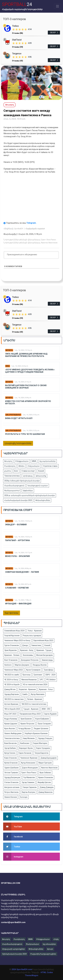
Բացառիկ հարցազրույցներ (43, 954)
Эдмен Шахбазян (11, 768)
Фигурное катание (12, 787)
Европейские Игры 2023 (43, 640)
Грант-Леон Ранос (49, 240)
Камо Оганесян (11, 758)
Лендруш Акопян (40, 665)
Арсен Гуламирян (33, 670)
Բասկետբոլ (10, 466)
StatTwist (17, 40)
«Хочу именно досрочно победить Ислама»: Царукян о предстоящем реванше (30, 371)
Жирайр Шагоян (44, 782)
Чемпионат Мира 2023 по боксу (17, 640)
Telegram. (31, 223)
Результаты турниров (32, 636)
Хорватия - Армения (27, 689)
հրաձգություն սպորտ (38, 486)
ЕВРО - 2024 (51, 675)
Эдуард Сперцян (45, 738)
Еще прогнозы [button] (12, 613)
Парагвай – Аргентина (18, 540)
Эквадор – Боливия (16, 525)
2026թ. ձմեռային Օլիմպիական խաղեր (22, 481)
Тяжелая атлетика (12, 476)
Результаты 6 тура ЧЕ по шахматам (25, 434)
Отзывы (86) (18, 33)
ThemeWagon (31, 975)
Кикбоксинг (25, 743)
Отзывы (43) (18, 61)
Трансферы (49, 670)
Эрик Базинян (26, 719)
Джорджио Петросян (30, 660)
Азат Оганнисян (11, 660)
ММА (8, 366)
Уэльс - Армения (35, 631)
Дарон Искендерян (30, 768)
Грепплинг (38, 675)
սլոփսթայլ (28, 476)
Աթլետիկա (28, 491)
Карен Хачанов (25, 753)
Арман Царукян (11, 724)
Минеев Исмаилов (29, 680)
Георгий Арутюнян (12, 636)
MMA (30, 939)
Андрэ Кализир (11, 719)
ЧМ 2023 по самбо (12, 675)
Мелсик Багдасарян (45, 655)
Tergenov (17, 54)
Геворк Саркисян (30, 787)
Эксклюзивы (28, 655)
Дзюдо (25, 645)
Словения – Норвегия (17, 588)
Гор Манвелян (29, 777)
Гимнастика (36, 645)
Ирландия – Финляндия (18, 604)
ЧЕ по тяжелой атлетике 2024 (35, 684)
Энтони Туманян (11, 773)
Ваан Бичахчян (11, 743)
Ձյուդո (50, 949)
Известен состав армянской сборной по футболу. (28, 402)
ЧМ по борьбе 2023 (12, 709)
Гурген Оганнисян (12, 645)
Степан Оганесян (11, 782)
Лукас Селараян (44, 724)
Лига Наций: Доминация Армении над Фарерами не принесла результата (26, 355)
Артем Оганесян (11, 763)
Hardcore (8, 665)
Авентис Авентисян (49, 243)
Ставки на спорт (28, 471)
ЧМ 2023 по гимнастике (14, 699)
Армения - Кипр (27, 650)
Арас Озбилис (45, 773)
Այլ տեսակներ (49, 944)
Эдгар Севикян (28, 782)
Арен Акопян (10, 729)
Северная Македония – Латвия (22, 572)
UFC (41, 680)
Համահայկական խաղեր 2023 (18, 500)
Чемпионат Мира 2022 (14, 670)
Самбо (25, 694)
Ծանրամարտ (33, 944)
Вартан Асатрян (28, 792)
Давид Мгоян (10, 689)
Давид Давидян (47, 787)
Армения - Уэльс (46, 689)
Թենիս (21, 466)
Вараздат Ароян (26, 748)
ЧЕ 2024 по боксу (11, 680)
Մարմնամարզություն (14, 486)
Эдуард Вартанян (12, 694)
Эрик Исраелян (11, 650)
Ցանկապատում (12, 491)
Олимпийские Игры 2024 (14, 631)
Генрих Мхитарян (40, 743)
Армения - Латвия (12, 655)
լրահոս (8, 471)
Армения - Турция (44, 650)
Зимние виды (47, 660)
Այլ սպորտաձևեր (13, 415)
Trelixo (15, 26)
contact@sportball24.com (13, 922)
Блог (16, 471)
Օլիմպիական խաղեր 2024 (14, 954)
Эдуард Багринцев (12, 777)
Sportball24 (19, 229)
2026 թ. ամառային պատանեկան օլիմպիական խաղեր (30, 495)
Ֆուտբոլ (9, 350)
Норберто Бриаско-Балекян (36, 733)
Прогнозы (26, 675)
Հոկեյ (56, 939)
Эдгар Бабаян (10, 748)
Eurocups (24, 797)
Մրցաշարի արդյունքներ (13, 949)
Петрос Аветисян (11, 792)
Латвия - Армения (35, 699)
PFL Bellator (51, 680)
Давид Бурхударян (49, 758)
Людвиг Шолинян (41, 729)
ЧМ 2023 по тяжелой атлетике (34, 704)
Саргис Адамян (50, 714)
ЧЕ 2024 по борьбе (12, 684)
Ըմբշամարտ (34, 466)
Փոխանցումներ (43, 500)
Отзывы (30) (18, 47)
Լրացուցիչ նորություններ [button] (18, 443)
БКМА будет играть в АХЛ (19, 418)
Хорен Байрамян (42, 719)
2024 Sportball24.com (22, 969)
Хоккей (41, 471)
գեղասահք (41, 476)
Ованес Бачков (11, 797)
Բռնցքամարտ (22, 461)
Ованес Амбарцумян (13, 733)
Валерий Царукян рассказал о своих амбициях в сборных (26, 387)
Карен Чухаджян (43, 748)
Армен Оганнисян (46, 777)
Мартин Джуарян (22, 665)
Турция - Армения (31, 709)
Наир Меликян (29, 738)
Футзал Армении (11, 704)
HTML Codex (47, 972)
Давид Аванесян (45, 792)
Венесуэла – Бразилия (17, 556)
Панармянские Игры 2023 (30, 714)
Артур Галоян (10, 753)
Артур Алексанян (28, 763)
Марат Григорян (45, 763)
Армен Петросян (27, 724)
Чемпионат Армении (29, 758)
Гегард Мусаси (24, 729)
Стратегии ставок (50, 466)
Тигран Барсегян (41, 753)
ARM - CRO (46, 709)
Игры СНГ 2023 (10, 714)
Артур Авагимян (38, 694)
